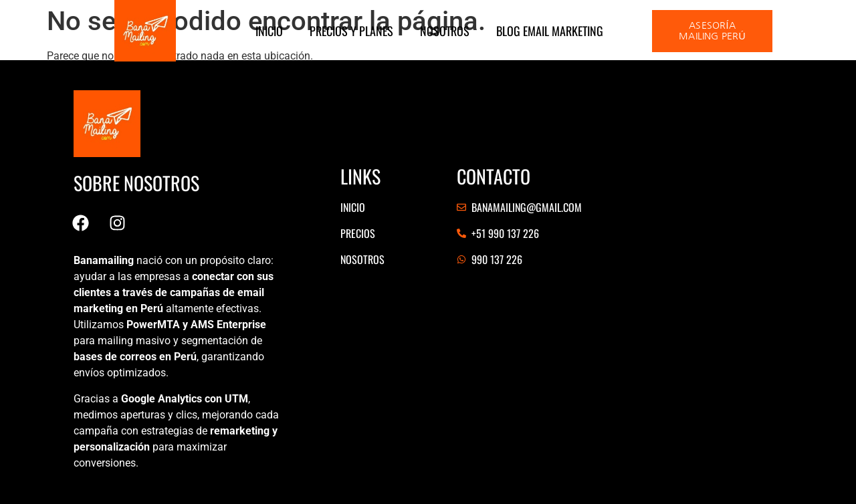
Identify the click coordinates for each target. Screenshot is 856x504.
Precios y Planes (351, 31)
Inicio (269, 31)
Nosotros (445, 31)
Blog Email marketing (550, 31)
